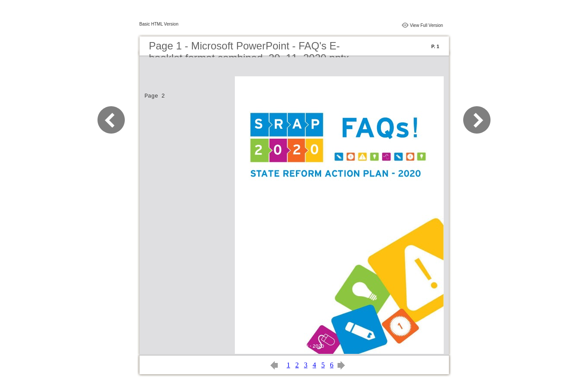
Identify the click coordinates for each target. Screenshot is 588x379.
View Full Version (427, 25)
